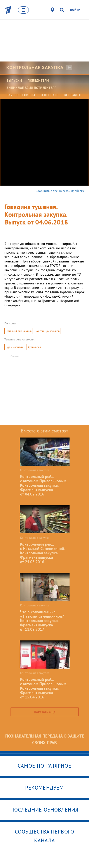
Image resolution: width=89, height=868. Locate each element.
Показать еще (45, 712)
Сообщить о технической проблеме (60, 191)
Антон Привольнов (48, 331)
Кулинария (34, 347)
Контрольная (35, 67)
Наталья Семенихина (19, 331)
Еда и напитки (14, 347)
